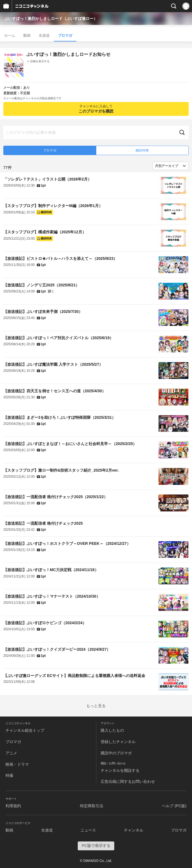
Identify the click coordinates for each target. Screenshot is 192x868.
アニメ (11, 753)
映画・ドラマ (17, 764)
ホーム (10, 36)
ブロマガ (65, 36)
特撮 (9, 775)
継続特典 (142, 150)
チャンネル (134, 830)
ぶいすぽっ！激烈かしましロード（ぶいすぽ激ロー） (51, 19)
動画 (27, 36)
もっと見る (96, 706)
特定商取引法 (92, 806)
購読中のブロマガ (116, 753)
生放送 (44, 36)
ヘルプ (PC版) (174, 806)
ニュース (88, 830)
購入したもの (112, 730)
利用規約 (13, 806)
